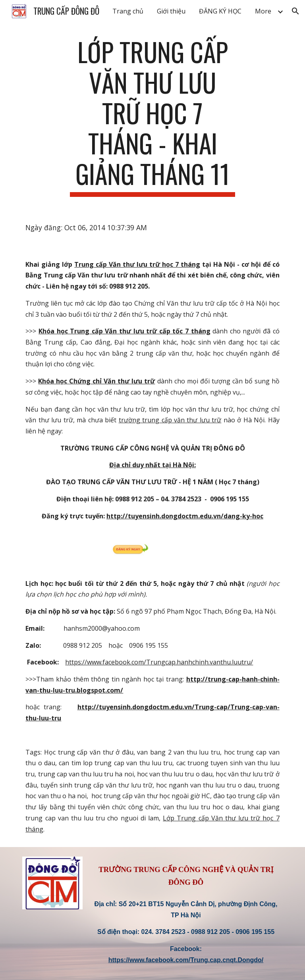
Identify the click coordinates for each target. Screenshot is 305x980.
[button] (295, 11)
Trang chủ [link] (128, 11)
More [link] (263, 11)
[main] (152, 117)
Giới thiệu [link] (171, 11)
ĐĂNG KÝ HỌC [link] (220, 11)
